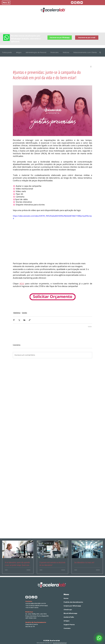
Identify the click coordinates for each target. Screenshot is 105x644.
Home (66, 598)
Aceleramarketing (60, 643)
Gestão (24, 313)
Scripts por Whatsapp (71, 606)
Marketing (17, 313)
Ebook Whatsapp (70, 613)
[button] (6, 3)
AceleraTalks (69, 617)
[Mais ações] (91, 66)
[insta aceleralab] (75, 3)
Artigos (19, 52)
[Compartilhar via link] (30, 320)
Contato (67, 628)
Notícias (66, 52)
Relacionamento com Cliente (85, 52)
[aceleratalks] (82, 3)
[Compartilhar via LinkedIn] (24, 320)
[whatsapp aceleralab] (72, 3)
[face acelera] (78, 3)
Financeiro (55, 52)
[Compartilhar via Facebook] (14, 320)
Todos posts (7, 52)
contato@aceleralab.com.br (36, 603)
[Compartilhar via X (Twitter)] (19, 320)
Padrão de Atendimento (71, 602)
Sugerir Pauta (69, 625)
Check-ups (68, 610)
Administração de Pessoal (36, 52)
